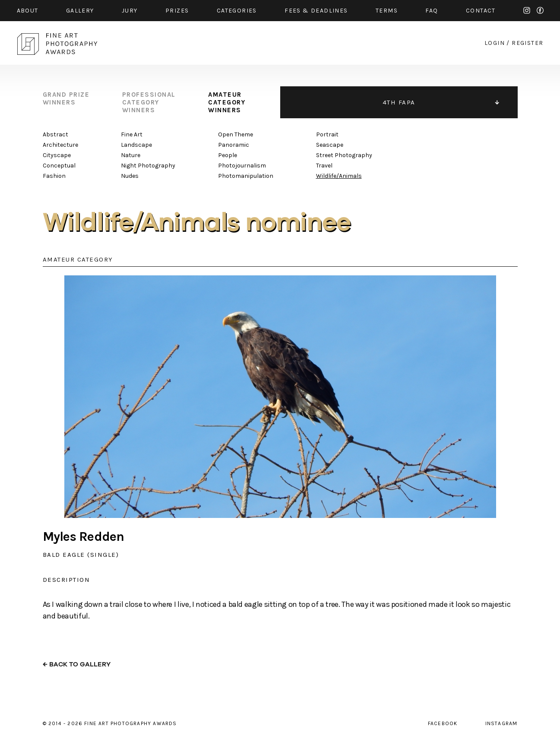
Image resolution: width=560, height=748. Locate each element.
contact (481, 11)
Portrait (327, 134)
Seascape (330, 145)
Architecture (60, 145)
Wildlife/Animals (339, 176)
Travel (324, 166)
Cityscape (57, 155)
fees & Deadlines (316, 11)
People (228, 155)
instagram (527, 10)
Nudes (130, 176)
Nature (131, 155)
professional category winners (149, 102)
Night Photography (148, 166)
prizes (177, 11)
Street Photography (344, 155)
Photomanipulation (246, 176)
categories (237, 11)
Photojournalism (242, 166)
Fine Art (132, 134)
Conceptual (59, 166)
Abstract (55, 134)
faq (432, 11)
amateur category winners (227, 102)
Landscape (136, 145)
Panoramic (234, 145)
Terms (387, 11)
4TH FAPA (399, 102)
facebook (540, 10)
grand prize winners (66, 98)
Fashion (54, 176)
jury (130, 11)
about (28, 11)
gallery (80, 11)
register (527, 43)
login (495, 43)
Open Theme (236, 134)
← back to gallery (77, 664)
